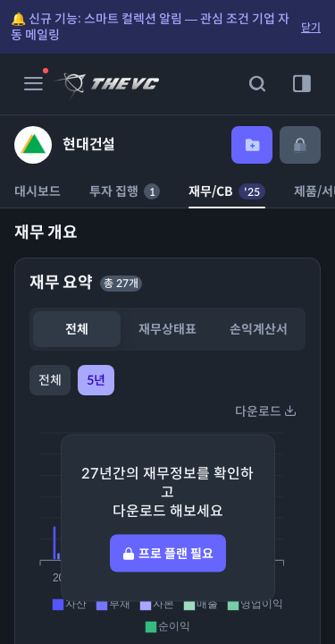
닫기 (311, 27)
